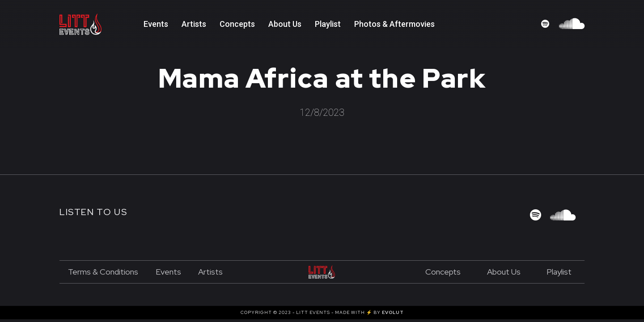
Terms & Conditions (103, 272)
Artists (194, 24)
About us (504, 272)
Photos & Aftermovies (394, 24)
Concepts (237, 24)
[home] (102, 24)
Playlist (559, 272)
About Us (285, 24)
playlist (328, 24)
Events (156, 24)
